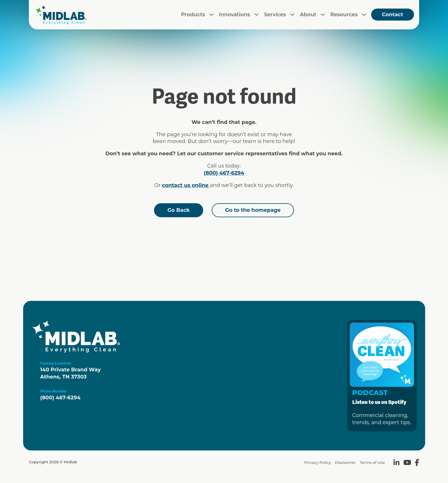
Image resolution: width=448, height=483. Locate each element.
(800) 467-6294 (224, 173)
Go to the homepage (253, 210)
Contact (393, 15)
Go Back (179, 210)
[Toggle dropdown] (211, 15)
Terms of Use (372, 462)
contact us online (186, 185)
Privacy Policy (318, 462)
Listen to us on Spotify (379, 402)
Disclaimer (345, 462)
